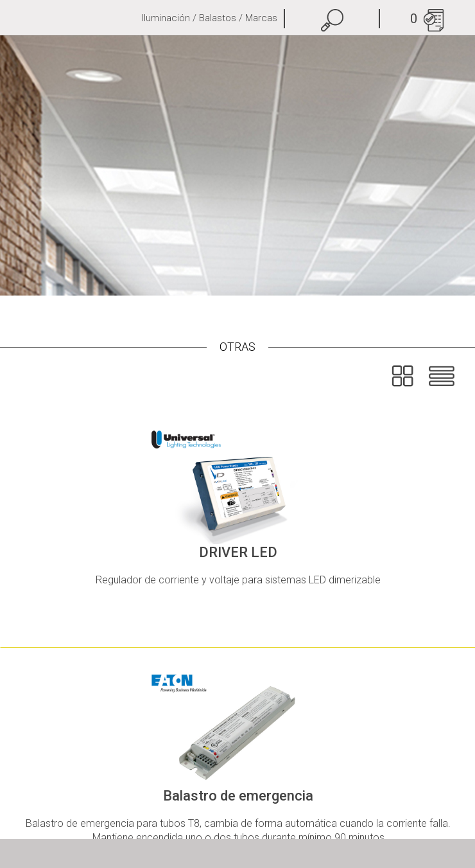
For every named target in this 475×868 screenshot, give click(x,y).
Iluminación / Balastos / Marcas (210, 18)
